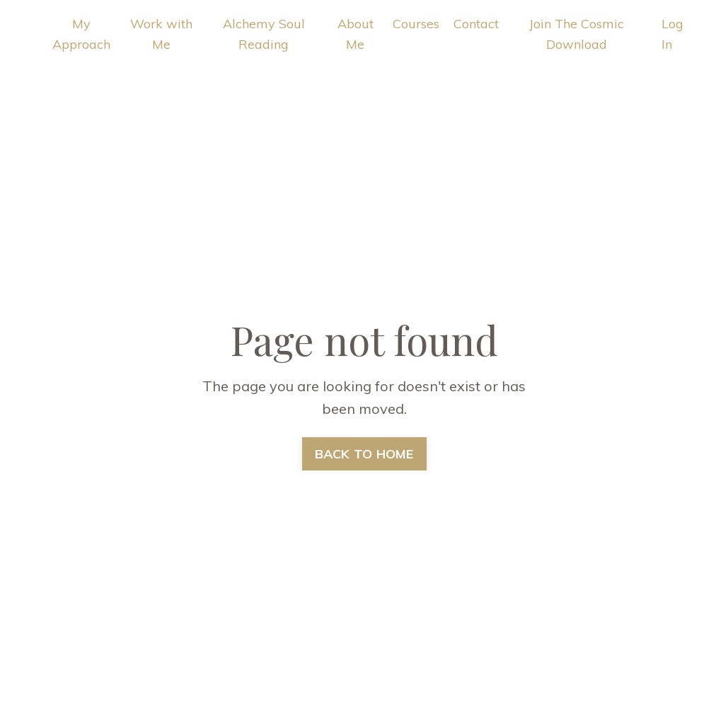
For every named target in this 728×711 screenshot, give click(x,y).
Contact (476, 24)
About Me (356, 34)
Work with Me (161, 34)
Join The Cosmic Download (577, 34)
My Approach (81, 34)
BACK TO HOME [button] (364, 454)
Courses (416, 24)
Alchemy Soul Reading (264, 34)
